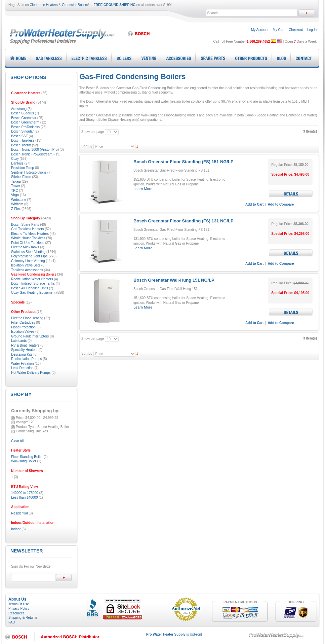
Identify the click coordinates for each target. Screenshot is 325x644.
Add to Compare (281, 204)
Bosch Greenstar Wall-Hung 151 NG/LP (174, 280)
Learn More (143, 189)
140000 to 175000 (25, 493)
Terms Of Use (19, 604)
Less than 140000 (25, 497)
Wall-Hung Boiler (24, 461)
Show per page (93, 132)
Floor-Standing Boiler (27, 457)
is (174, 634)
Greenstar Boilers (75, 5)
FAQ (12, 622)
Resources (16, 613)
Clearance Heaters (44, 5)
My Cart (278, 30)
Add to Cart (254, 204)
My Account (260, 30)
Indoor (16, 529)
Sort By (87, 146)
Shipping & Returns (23, 618)
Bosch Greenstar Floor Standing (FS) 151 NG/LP (184, 162)
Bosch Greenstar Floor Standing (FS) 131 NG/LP (184, 221)
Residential (19, 513)
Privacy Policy (19, 609)
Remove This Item (13, 418)
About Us (17, 599)
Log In (312, 30)
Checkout (296, 30)
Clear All (17, 441)
